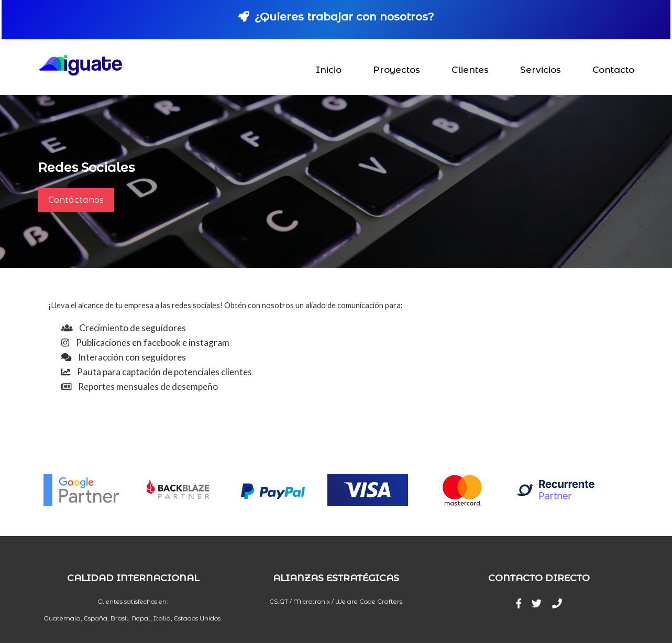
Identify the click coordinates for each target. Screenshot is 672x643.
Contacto (614, 70)
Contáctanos (76, 200)
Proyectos (397, 70)
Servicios (541, 70)
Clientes (471, 70)
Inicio (329, 70)
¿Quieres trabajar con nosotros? (336, 17)
